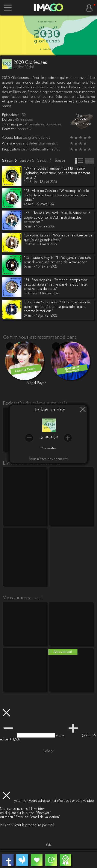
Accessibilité (13, 138)
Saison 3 (63, 161)
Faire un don (82, 124)
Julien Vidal (24, 67)
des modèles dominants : (37, 144)
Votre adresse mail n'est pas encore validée (61, 801)
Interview (24, 129)
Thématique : (13, 124)
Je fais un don (50, 410)
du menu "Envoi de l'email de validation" (30, 817)
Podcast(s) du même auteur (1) (35, 403)
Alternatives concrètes (43, 124)
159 (23, 115)
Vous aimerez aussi (23, 598)
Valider (48, 751)
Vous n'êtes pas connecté (48, 459)
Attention (21, 801)
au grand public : (37, 138)
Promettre (48, 448)
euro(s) (51, 437)
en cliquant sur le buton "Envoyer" (26, 813)
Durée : (8, 120)
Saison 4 (45, 161)
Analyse (9, 144)
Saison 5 (27, 161)
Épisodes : (11, 115)
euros (60, 736)
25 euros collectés (82, 118)
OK (49, 845)
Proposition (11, 150)
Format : (9, 129)
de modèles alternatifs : (41, 150)
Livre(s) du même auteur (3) (32, 463)
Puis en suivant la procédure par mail (27, 825)
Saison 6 (10, 161)
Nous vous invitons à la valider (22, 809)
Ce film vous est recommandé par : (40, 337)
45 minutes (24, 120)
